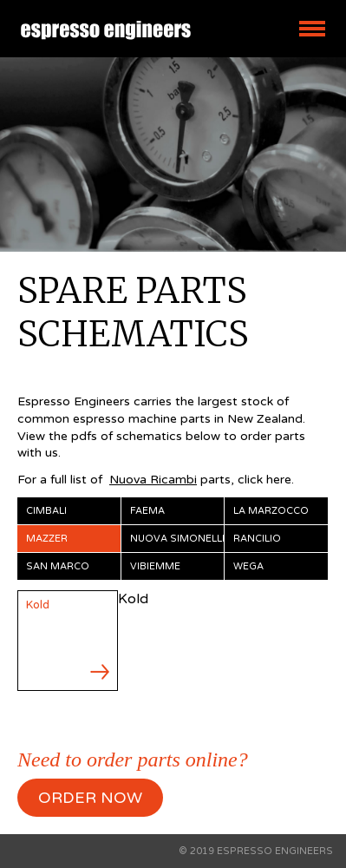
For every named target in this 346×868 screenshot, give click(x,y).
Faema (147, 511)
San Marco (58, 566)
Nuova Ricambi (153, 480)
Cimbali (46, 511)
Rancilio (257, 539)
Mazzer (47, 539)
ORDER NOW (90, 798)
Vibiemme (155, 566)
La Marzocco (271, 511)
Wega (248, 566)
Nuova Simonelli (177, 539)
